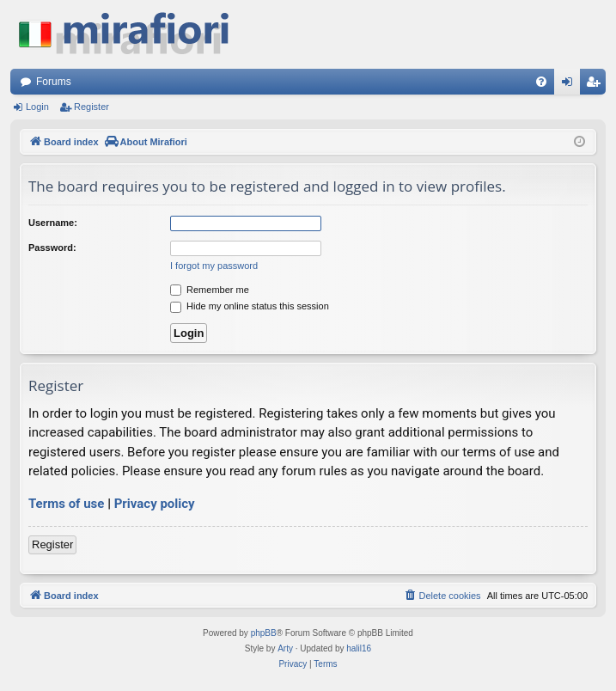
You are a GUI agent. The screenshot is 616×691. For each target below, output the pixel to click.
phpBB (264, 633)
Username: (53, 223)
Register (91, 107)
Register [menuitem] (597, 85)
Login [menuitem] (571, 85)
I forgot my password (214, 266)
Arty (285, 648)
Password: (52, 248)
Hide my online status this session (250, 306)
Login (37, 107)
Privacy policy (155, 504)
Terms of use (66, 504)
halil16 (359, 648)
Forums (54, 82)
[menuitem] (541, 82)
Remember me (210, 290)
